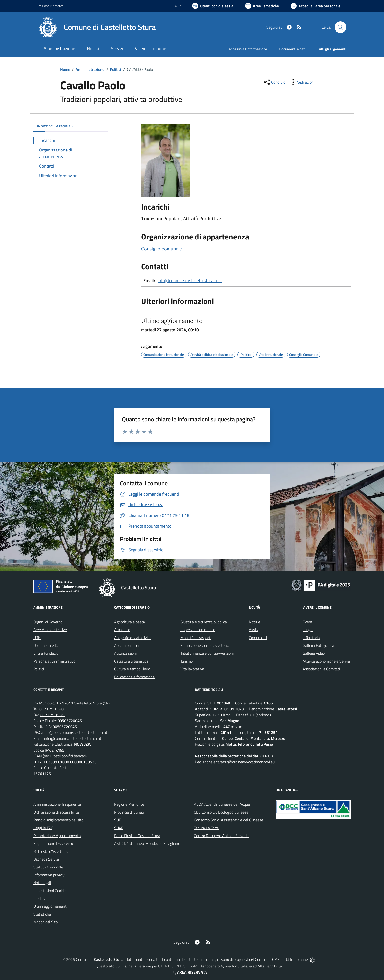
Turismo (187, 661)
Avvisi (254, 630)
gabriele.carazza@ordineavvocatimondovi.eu (239, 762)
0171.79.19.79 (53, 715)
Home (65, 69)
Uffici (37, 638)
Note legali (42, 883)
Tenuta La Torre (206, 828)
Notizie (254, 622)
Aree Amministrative (50, 630)
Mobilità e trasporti (196, 638)
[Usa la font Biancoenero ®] (213, 6)
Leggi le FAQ (43, 828)
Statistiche (42, 914)
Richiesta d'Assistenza (51, 851)
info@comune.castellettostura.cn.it (190, 281)
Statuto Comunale (48, 867)
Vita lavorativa (192, 669)
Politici (116, 69)
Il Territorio (311, 638)
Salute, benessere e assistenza (205, 645)
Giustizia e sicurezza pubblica (204, 622)
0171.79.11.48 (52, 709)
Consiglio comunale (162, 249)
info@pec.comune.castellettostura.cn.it (75, 732)
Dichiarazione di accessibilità (56, 812)
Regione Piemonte (129, 804)
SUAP (119, 828)
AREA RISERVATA (189, 972)
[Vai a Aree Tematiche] (262, 6)
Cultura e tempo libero (132, 669)
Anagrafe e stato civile (132, 638)
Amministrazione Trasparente (57, 804)
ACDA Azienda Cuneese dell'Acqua (222, 804)
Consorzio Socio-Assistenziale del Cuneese (228, 820)
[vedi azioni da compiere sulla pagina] (302, 82)
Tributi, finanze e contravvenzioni (207, 653)
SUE (118, 820)
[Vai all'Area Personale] (316, 6)
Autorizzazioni (125, 653)
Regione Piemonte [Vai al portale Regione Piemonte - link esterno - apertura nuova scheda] (51, 6)
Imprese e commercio (198, 630)
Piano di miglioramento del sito (58, 820)
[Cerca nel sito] (340, 27)
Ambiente (122, 630)
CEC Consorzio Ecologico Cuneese (221, 812)
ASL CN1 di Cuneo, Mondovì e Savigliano (147, 843)
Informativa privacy (49, 875)
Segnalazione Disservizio (53, 843)
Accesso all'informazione (248, 49)
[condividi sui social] (275, 82)
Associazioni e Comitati (321, 669)
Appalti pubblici (126, 645)
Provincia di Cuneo (129, 812)
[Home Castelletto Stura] (97, 27)
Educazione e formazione (134, 677)
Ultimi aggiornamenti (50, 906)
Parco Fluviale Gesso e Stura (137, 836)
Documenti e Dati (47, 645)
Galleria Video (314, 653)
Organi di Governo (48, 622)
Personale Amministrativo (54, 661)
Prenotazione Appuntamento (57, 836)
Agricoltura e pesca (130, 622)
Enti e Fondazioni (47, 653)
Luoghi (308, 630)
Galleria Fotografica (318, 645)
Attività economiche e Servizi (326, 661)
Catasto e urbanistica (131, 661)
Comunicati (258, 638)
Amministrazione (90, 69)
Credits (39, 898)
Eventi (308, 622)
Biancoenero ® (211, 966)
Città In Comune (295, 959)
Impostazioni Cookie (49, 891)
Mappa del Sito (45, 922)
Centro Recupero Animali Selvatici (222, 836)
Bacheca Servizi (46, 859)
